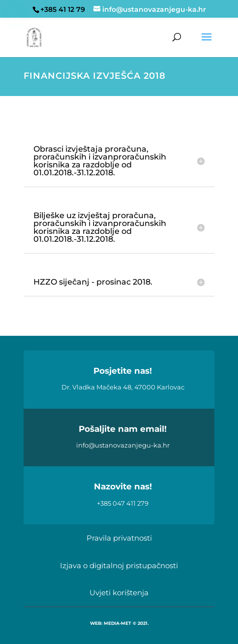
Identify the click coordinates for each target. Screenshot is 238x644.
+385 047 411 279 (123, 503)
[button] (207, 43)
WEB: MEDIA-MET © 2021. (119, 623)
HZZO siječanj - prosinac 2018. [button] (93, 282)
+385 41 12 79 (63, 9)
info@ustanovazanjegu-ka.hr (123, 445)
